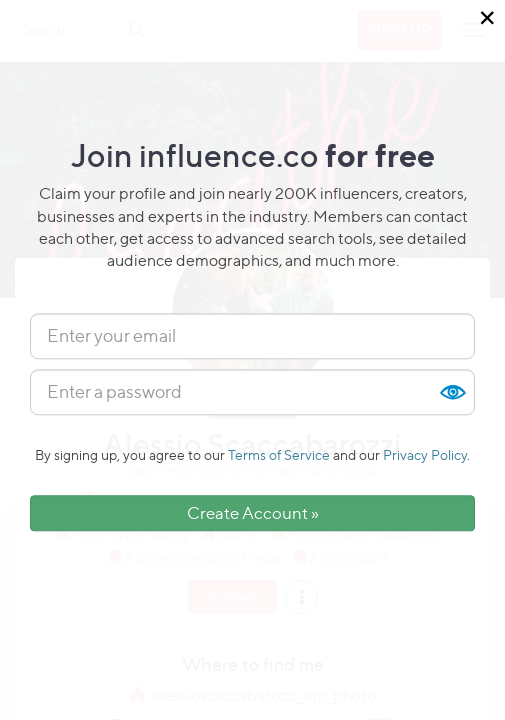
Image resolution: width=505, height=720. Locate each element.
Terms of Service (279, 454)
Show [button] (452, 392)
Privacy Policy (425, 454)
